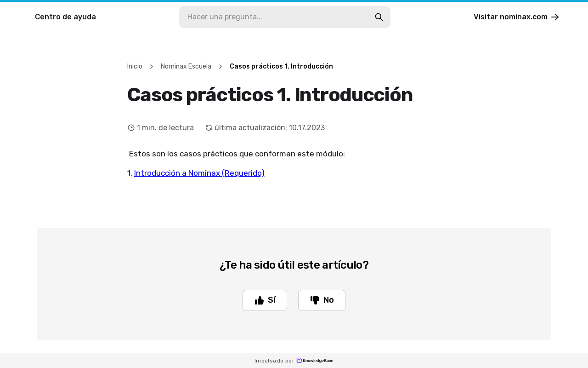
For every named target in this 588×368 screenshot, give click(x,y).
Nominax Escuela (186, 66)
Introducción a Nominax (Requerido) (199, 173)
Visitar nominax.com (517, 17)
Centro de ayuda (65, 17)
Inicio (135, 66)
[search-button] (379, 17)
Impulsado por (294, 361)
